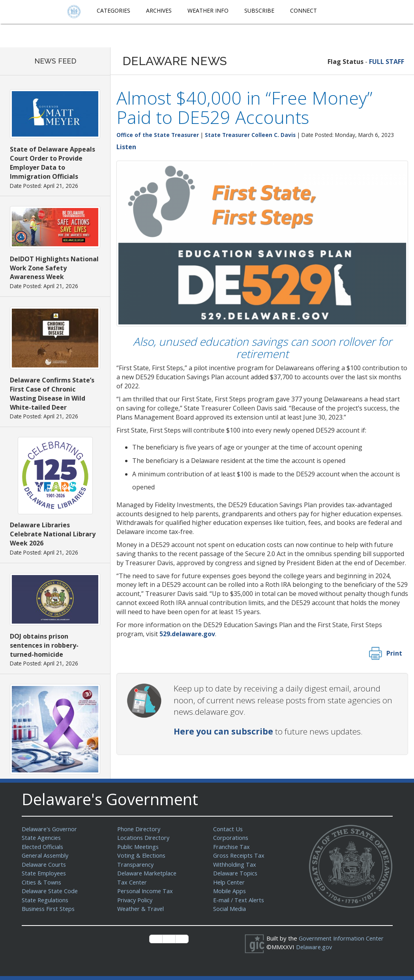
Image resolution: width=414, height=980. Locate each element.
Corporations (231, 838)
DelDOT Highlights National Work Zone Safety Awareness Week (54, 268)
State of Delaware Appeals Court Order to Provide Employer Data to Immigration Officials (52, 163)
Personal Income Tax (146, 891)
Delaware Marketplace (148, 873)
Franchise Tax (232, 847)
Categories (113, 10)
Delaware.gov (315, 947)
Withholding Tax (235, 864)
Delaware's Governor (51, 829)
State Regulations (46, 900)
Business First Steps (50, 909)
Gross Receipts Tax (240, 855)
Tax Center (132, 882)
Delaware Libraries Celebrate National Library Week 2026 (53, 534)
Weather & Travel (141, 909)
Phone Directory (140, 829)
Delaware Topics (236, 873)
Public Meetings (139, 847)
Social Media (230, 909)
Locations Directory (144, 838)
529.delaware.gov (187, 634)
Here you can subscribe (223, 731)
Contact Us (228, 829)
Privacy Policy (136, 900)
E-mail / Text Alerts (240, 900)
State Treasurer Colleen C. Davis (250, 135)
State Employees (45, 873)
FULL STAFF (387, 62)
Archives (159, 10)
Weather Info (208, 10)
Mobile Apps (230, 891)
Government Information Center (343, 938)
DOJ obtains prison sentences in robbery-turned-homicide (44, 645)
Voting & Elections (142, 855)
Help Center (230, 882)
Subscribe (259, 10)
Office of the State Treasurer (158, 135)
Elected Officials (44, 847)
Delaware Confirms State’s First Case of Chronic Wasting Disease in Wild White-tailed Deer (52, 394)
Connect (303, 10)
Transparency (136, 864)
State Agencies (42, 838)
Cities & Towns (42, 882)
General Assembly (46, 855)
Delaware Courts (45, 864)
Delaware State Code (51, 891)
